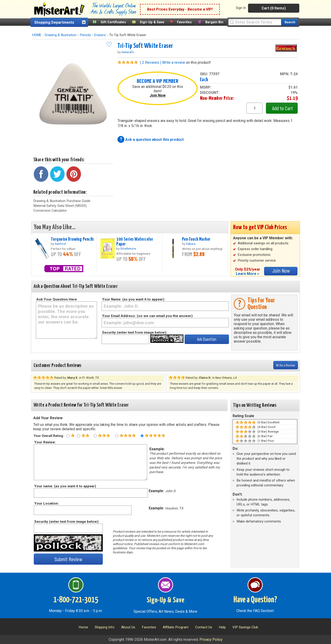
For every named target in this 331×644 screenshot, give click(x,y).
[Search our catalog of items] (290, 22)
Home (83, 627)
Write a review (174, 62)
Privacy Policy (211, 640)
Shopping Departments (54, 22)
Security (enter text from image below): (135, 332)
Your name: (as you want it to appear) (65, 486)
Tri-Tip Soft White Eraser (145, 46)
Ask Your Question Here (57, 299)
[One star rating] (68, 436)
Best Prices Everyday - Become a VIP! (180, 9)
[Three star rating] (95, 436)
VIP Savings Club (245, 627)
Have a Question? (255, 600)
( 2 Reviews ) (151, 62)
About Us (128, 627)
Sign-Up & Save (152, 22)
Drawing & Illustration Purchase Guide (62, 201)
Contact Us (204, 627)
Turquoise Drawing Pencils (72, 239)
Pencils (85, 35)
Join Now (158, 95)
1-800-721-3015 (76, 600)
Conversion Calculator (50, 211)
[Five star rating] (142, 436)
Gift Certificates (113, 22)
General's (128, 52)
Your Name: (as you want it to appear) (133, 299)
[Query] (255, 22)
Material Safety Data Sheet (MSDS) (60, 206)
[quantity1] (254, 108)
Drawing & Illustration (61, 35)
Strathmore (128, 248)
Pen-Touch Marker (196, 239)
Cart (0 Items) (274, 8)
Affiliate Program (176, 627)
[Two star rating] (79, 436)
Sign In (241, 8)
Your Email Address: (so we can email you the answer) (147, 316)
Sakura (191, 244)
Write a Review (286, 365)
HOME (37, 35)
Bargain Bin (214, 22)
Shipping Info (105, 627)
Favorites (184, 22)
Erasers (100, 35)
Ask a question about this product (154, 140)
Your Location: (46, 503)
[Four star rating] (117, 436)
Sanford (60, 244)
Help (222, 627)
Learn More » (247, 274)
